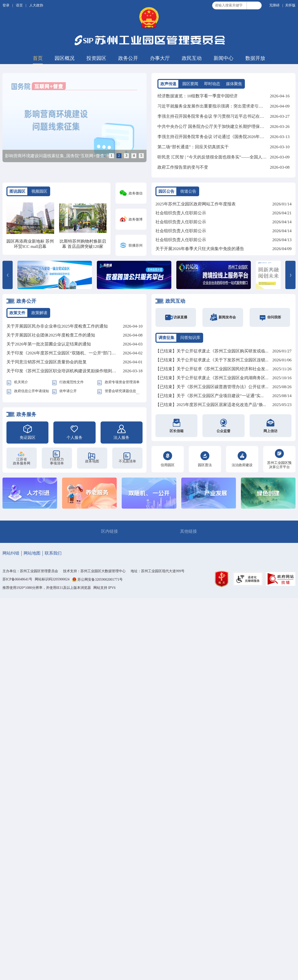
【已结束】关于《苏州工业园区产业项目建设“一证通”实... (210, 396)
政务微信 (136, 193)
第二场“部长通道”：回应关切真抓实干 (193, 147)
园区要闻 (190, 84)
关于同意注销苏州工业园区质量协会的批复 (47, 362)
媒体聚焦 (234, 84)
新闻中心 (223, 58)
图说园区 (17, 191)
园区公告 (166, 191)
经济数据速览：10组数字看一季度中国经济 (198, 96)
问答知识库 (190, 338)
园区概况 (65, 58)
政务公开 (128, 58)
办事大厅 (160, 58)
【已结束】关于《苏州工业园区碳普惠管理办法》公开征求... (212, 387)
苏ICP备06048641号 (17, 579)
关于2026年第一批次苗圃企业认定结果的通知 (49, 344)
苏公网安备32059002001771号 (100, 580)
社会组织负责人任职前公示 (181, 213)
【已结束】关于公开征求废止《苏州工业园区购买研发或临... (212, 351)
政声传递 (168, 84)
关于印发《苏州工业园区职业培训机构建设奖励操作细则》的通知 (68, 371)
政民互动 (192, 58)
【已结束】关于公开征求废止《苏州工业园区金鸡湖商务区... (212, 378)
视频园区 (39, 191)
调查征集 (166, 338)
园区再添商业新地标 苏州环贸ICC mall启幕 (30, 244)
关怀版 (290, 5)
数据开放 (255, 58)
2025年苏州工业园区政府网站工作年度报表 (196, 204)
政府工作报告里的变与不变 (183, 167)
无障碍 (274, 5)
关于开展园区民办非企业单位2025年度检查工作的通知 (57, 326)
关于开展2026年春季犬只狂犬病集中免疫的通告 (200, 249)
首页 (38, 58)
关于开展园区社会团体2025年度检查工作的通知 (51, 335)
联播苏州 (136, 245)
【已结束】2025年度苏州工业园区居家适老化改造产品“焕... (211, 405)
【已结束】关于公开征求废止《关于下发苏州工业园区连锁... (212, 360)
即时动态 (212, 84)
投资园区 (96, 58)
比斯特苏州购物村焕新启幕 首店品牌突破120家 (83, 244)
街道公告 (188, 191)
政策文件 (17, 313)
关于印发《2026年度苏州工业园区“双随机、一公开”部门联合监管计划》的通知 (80, 353)
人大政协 (36, 5)
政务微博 (136, 219)
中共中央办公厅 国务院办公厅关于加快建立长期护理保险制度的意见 (221, 127)
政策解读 (39, 313)
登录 (6, 5)
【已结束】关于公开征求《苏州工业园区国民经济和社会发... (212, 369)
